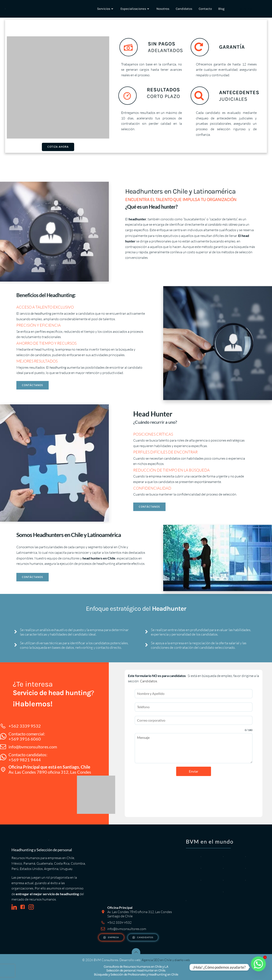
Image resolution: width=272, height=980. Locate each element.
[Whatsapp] (258, 967)
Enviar (194, 771)
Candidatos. (149, 681)
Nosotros (163, 9)
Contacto (205, 9)
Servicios (106, 9)
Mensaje (194, 748)
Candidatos (184, 9)
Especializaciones (135, 9)
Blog (221, 9)
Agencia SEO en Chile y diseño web (166, 960)
